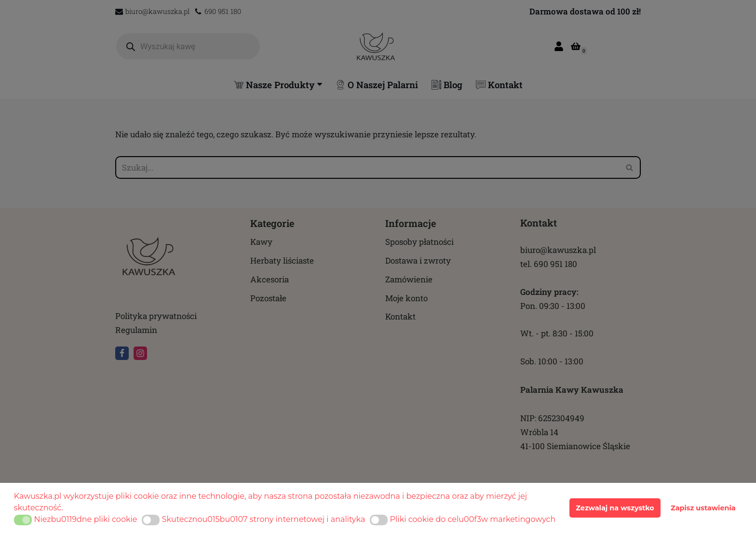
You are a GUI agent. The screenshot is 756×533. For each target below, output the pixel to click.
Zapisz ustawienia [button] (703, 508)
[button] (23, 520)
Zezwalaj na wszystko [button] (615, 508)
